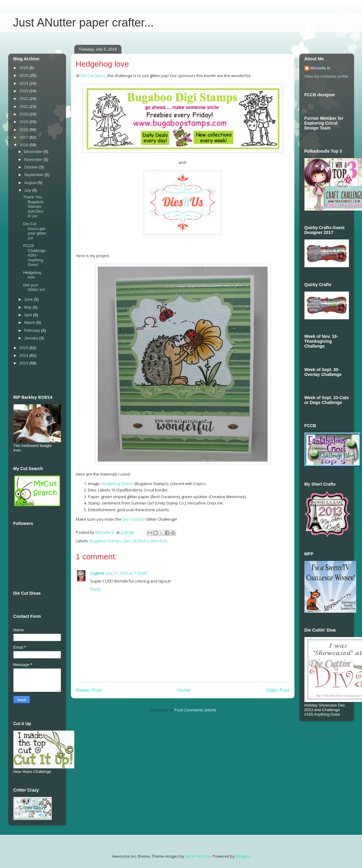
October (32, 167)
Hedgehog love (32, 275)
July (28, 190)
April (29, 315)
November (34, 159)
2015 (25, 348)
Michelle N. (321, 68)
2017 (25, 137)
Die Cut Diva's (93, 76)
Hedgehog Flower (118, 484)
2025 (25, 75)
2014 (25, 355)
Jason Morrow (198, 856)
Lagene (97, 573)
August (31, 183)
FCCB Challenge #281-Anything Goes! (34, 255)
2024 (25, 83)
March (30, 322)
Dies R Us (159, 541)
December (34, 152)
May (28, 307)
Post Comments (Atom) (195, 710)
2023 (25, 91)
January (32, 338)
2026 (25, 68)
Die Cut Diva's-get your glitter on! (35, 231)
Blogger (243, 856)
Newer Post (89, 690)
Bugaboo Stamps (106, 541)
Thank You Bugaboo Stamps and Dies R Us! (33, 206)
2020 (25, 114)
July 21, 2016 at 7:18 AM (127, 573)
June (29, 299)
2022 (25, 99)
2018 (25, 130)
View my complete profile (326, 76)
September (34, 175)
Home (184, 690)
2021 (25, 106)
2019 (25, 122)
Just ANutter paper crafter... (84, 23)
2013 (25, 363)
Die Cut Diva (134, 519)
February (33, 330)
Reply (96, 589)
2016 (25, 145)
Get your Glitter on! (34, 287)
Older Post (278, 690)
